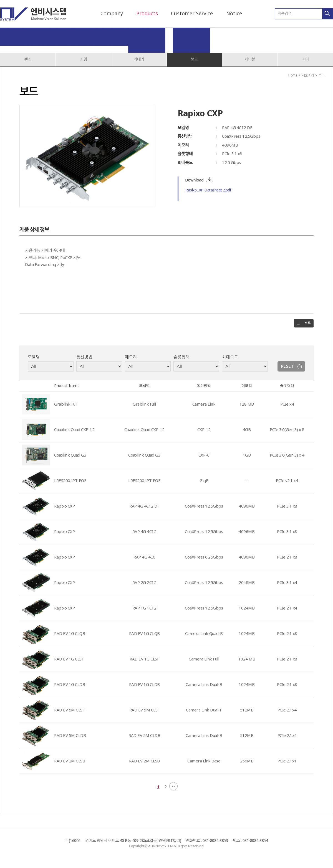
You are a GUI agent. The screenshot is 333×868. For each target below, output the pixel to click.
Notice (234, 13)
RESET (287, 366)
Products (147, 13)
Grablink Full (66, 404)
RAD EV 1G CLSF (69, 659)
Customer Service (192, 13)
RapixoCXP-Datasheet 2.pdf (208, 190)
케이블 (250, 59)
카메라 (139, 59)
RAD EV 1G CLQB (70, 633)
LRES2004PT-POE (70, 480)
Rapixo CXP (64, 506)
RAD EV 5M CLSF (69, 710)
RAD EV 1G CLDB (70, 684)
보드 (194, 59)
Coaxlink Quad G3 (70, 455)
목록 (304, 323)
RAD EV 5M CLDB (70, 735)
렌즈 (28, 59)
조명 (83, 59)
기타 (305, 59)
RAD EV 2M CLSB (70, 761)
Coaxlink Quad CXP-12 (74, 429)
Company (112, 13)
